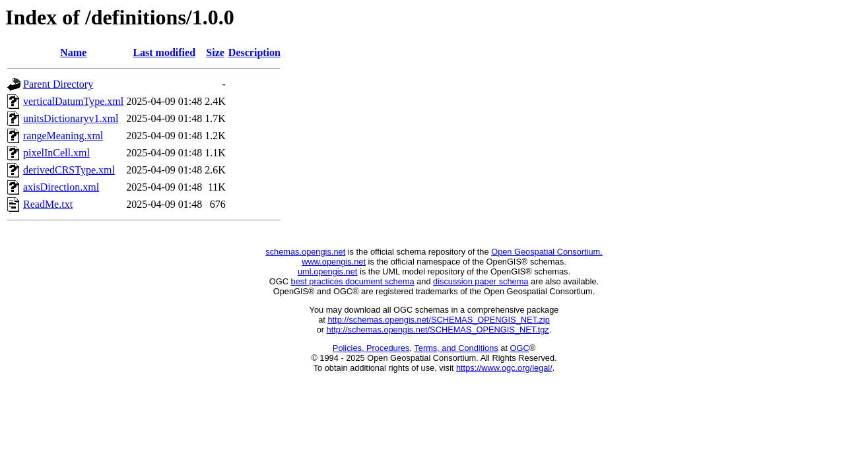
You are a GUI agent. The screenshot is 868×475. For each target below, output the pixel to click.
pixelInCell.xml (56, 153)
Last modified (164, 52)
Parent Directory (58, 84)
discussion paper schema (481, 281)
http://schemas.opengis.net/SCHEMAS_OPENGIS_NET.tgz (438, 330)
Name (73, 52)
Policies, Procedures (371, 348)
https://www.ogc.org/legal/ (504, 368)
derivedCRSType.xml (69, 170)
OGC (520, 348)
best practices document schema (353, 281)
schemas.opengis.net (305, 252)
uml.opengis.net (327, 271)
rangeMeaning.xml (63, 136)
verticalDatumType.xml (73, 101)
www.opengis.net (334, 262)
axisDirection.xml (61, 187)
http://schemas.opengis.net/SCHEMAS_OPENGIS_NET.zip (438, 320)
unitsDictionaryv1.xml (71, 118)
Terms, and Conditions (456, 348)
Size (215, 52)
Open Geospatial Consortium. (547, 252)
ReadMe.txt (48, 204)
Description (254, 52)
